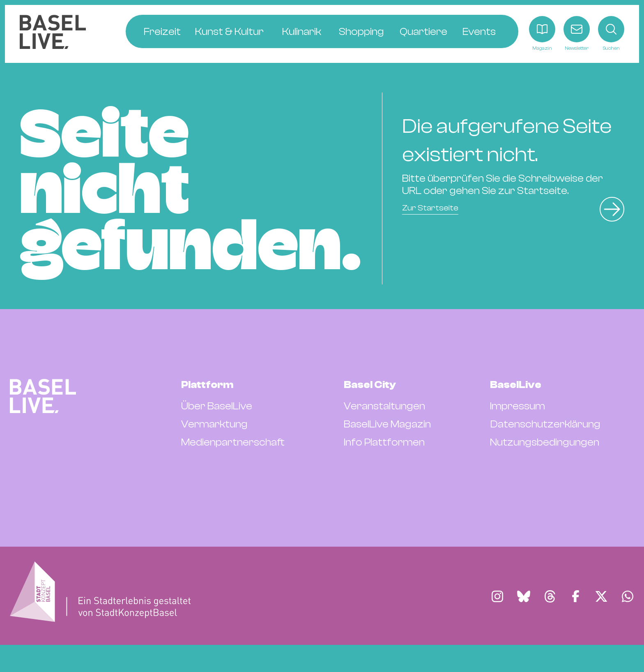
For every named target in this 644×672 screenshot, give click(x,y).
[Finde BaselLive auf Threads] (550, 596)
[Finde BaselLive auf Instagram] (497, 596)
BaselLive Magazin (387, 424)
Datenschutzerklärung (545, 424)
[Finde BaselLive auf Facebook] (576, 596)
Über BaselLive (217, 406)
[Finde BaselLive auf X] (601, 596)
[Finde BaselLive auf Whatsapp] (628, 596)
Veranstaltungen (384, 406)
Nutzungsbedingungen (545, 442)
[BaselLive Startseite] (53, 34)
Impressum (517, 406)
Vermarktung (214, 424)
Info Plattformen (384, 442)
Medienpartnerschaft (233, 442)
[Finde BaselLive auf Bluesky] (524, 596)
